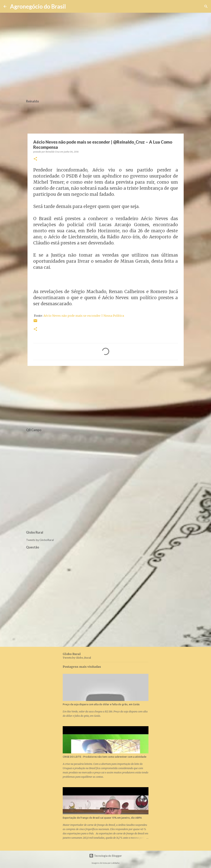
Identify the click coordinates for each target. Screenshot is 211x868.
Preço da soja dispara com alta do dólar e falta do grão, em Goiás (101, 704)
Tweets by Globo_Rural (77, 658)
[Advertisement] (106, 396)
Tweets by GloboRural (40, 540)
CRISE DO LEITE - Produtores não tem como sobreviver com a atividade (105, 757)
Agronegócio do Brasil (38, 6)
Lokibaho (115, 863)
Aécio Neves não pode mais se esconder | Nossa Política (84, 316)
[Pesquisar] (71, 6)
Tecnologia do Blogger (105, 856)
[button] (35, 159)
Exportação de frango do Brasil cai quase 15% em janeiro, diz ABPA (102, 818)
